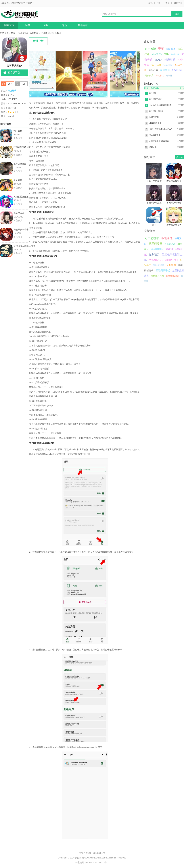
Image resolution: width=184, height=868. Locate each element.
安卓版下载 (14, 72)
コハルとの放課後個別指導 (160, 105)
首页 (13, 33)
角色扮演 (34, 33)
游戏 (150, 3)
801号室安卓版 (155, 99)
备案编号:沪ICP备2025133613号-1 (92, 862)
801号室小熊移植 (156, 111)
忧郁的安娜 (154, 117)
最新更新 (178, 3)
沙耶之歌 (153, 147)
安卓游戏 (22, 33)
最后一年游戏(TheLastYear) (161, 129)
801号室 (153, 93)
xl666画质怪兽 (155, 123)
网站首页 (9, 25)
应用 (159, 3)
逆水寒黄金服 (155, 135)
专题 (167, 3)
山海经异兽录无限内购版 (159, 141)
